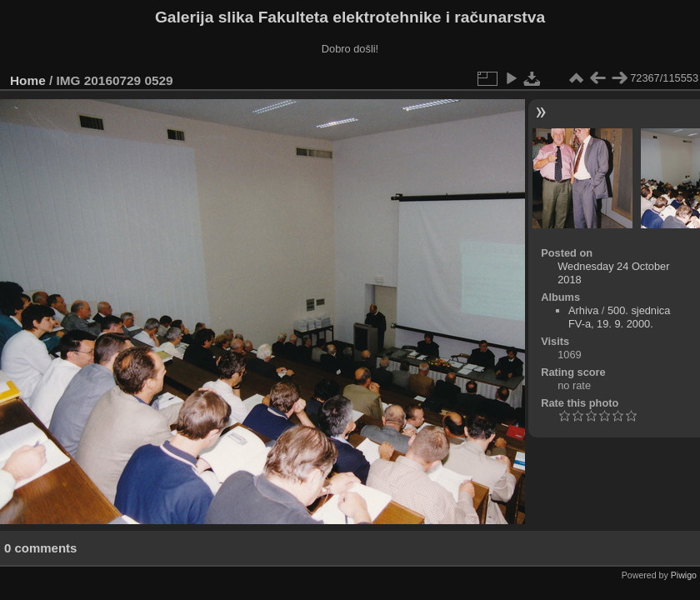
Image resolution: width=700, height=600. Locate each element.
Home (28, 80)
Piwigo (684, 575)
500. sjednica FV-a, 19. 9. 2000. (619, 317)
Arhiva (583, 310)
